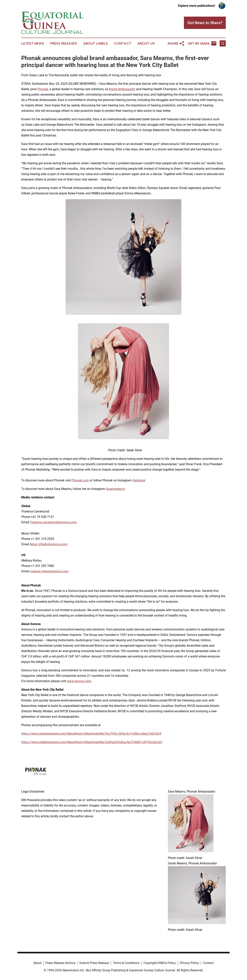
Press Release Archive (60, 963)
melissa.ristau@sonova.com (49, 571)
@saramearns (115, 489)
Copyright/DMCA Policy (160, 963)
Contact (123, 43)
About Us (146, 43)
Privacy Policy (189, 963)
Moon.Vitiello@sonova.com (49, 544)
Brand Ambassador (122, 89)
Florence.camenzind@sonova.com (53, 522)
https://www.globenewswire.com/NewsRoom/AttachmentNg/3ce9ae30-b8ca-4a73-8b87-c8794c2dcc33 (92, 742)
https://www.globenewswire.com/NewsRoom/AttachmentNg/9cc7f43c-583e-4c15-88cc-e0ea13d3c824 (91, 734)
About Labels (95, 43)
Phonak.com (80, 480)
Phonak (43, 89)
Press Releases (64, 43)
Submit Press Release (94, 963)
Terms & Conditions (126, 963)
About (37, 963)
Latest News (33, 43)
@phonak (139, 480)
